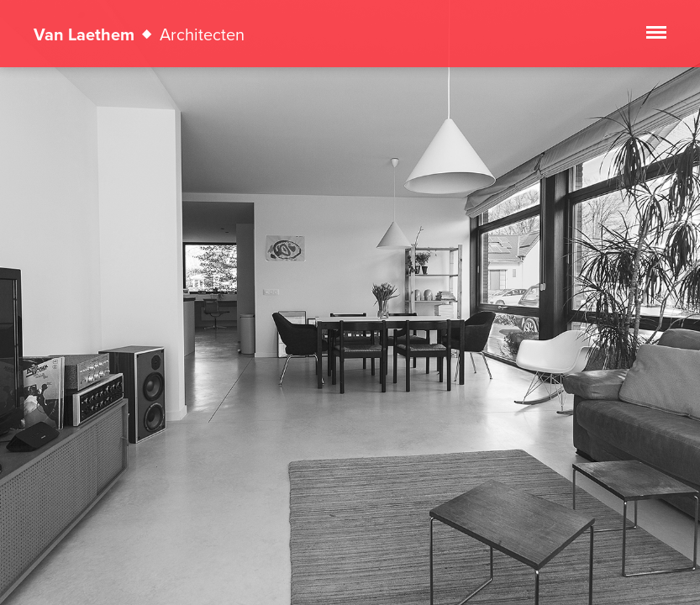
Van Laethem (139, 34)
